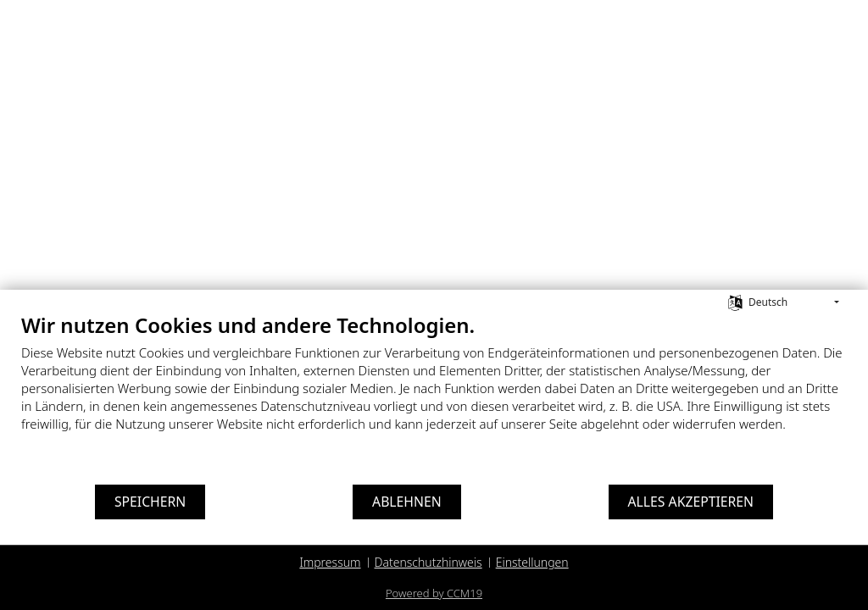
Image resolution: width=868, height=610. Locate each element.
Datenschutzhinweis (428, 562)
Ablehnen (407, 502)
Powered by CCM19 (434, 593)
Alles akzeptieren (691, 502)
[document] (434, 385)
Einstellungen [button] (532, 562)
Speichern (150, 502)
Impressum (330, 562)
